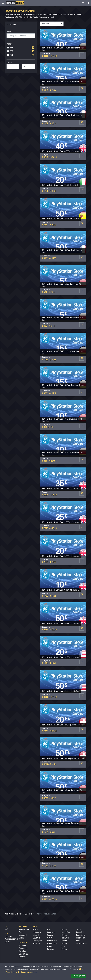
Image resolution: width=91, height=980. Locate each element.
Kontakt (8, 942)
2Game (36, 929)
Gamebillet (51, 932)
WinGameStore (81, 944)
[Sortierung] (52, 24)
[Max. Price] (28, 66)
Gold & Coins (24, 954)
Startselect (80, 932)
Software (22, 957)
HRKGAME (65, 938)
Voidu (78, 941)
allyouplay (37, 932)
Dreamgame (38, 941)
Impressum (9, 936)
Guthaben (29, 914)
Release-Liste (24, 929)
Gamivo (64, 929)
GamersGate (52, 941)
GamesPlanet (52, 944)
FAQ (6, 929)
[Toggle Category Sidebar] (3, 3)
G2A (49, 929)
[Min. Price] (13, 66)
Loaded (79, 929)
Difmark (36, 935)
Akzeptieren (79, 976)
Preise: (9, 63)
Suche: (9, 31)
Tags (21, 932)
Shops (35, 927)
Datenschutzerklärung (13, 939)
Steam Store (80, 935)
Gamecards (23, 948)
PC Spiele (23, 945)
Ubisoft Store (81, 938)
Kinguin (64, 949)
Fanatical (37, 944)
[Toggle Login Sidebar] (88, 3)
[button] (83, 3)
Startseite (19, 914)
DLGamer (36, 938)
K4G (63, 946)
